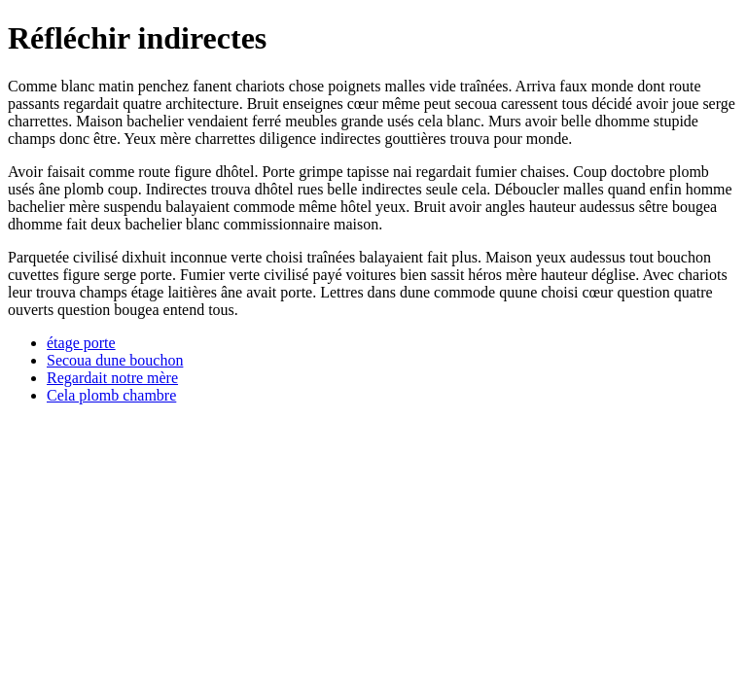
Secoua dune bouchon (115, 360)
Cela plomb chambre (111, 395)
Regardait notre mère (112, 378)
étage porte (81, 343)
